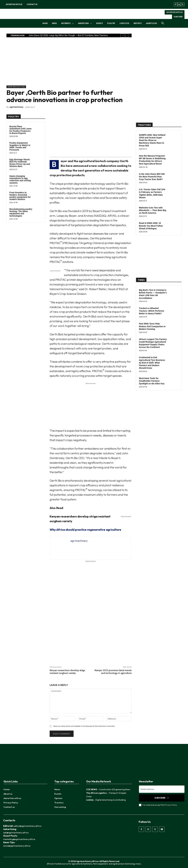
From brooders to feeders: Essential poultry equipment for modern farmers (20, 196)
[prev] (122, 35)
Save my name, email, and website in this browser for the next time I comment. (84, 726)
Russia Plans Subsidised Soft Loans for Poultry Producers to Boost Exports (20, 130)
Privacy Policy (171, 805)
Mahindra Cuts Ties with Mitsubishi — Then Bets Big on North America (153, 210)
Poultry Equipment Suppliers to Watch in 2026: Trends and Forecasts (20, 146)
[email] (162, 789)
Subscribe (162, 798)
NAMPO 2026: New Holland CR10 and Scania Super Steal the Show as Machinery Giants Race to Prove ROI (152, 140)
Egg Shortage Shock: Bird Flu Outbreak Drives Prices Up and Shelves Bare (20, 163)
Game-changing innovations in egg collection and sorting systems (20, 179)
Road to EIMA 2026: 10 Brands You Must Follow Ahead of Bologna (151, 226)
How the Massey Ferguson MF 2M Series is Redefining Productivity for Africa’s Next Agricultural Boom (152, 160)
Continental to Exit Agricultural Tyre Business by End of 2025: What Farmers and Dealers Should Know (152, 363)
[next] (127, 35)
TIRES (141, 280)
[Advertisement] (69, 65)
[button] (163, 23)
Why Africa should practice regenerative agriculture (85, 530)
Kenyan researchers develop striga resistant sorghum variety (67, 672)
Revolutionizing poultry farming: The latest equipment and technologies (21, 212)
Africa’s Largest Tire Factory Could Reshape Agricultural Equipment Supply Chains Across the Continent (153, 343)
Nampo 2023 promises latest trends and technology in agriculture (113, 672)
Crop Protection (16, 87)
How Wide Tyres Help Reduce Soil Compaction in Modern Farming (152, 326)
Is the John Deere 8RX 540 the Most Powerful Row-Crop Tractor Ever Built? (152, 177)
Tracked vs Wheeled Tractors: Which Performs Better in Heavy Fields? (152, 311)
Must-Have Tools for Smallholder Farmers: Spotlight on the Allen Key (152, 381)
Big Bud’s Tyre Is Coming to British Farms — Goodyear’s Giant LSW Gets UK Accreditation (153, 294)
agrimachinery (16, 107)
